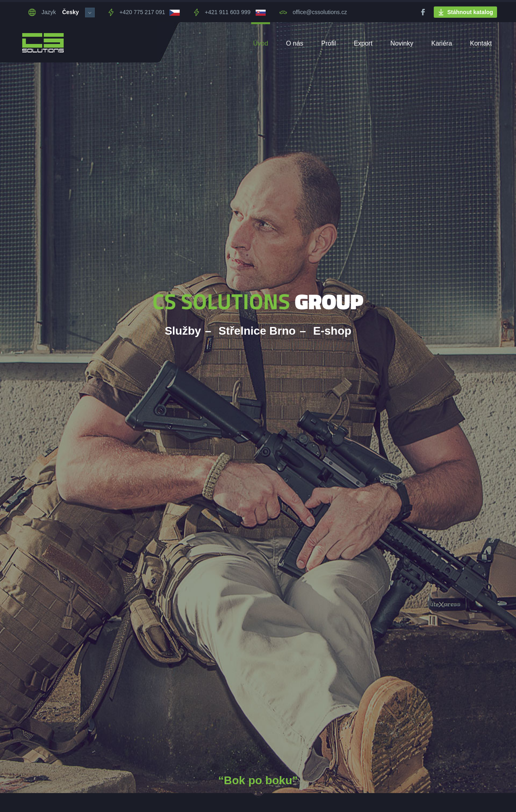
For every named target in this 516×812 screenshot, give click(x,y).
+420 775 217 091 (137, 12)
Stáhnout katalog (465, 12)
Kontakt (481, 43)
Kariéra (442, 43)
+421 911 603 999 (222, 12)
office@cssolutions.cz (313, 12)
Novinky (402, 43)
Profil (329, 43)
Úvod (261, 43)
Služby (183, 331)
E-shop (332, 331)
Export (363, 43)
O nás (295, 43)
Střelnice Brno (257, 331)
